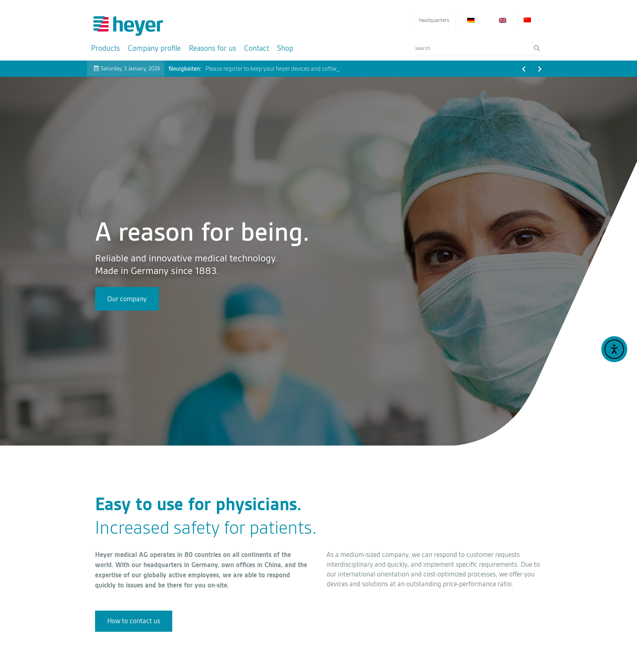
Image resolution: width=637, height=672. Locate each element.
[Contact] (257, 48)
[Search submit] (538, 48)
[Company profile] (154, 48)
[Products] (105, 48)
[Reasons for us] (212, 48)
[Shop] (285, 48)
